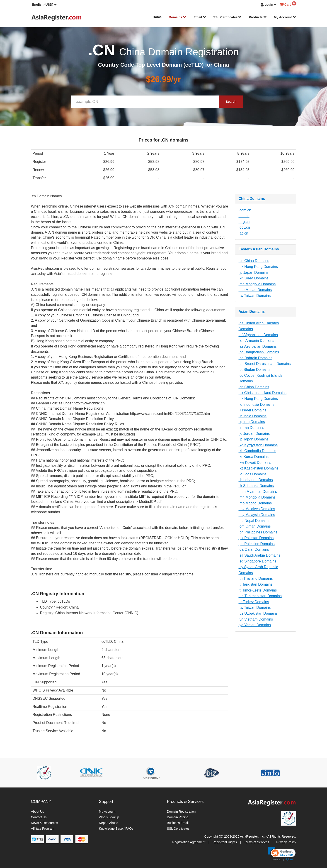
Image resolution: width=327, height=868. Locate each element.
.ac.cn (243, 233)
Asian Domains (252, 312)
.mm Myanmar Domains (258, 492)
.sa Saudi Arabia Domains (259, 555)
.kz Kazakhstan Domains (259, 468)
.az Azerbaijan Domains (258, 346)
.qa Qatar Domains (254, 549)
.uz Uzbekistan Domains (258, 613)
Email (200, 17)
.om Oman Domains (255, 526)
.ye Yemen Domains (255, 625)
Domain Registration (181, 812)
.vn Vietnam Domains (256, 619)
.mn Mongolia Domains (257, 284)
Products (258, 17)
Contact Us (39, 817)
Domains (178, 17)
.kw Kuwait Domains (255, 463)
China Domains (252, 199)
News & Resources (45, 823)
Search (231, 102)
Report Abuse (109, 823)
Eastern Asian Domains (259, 249)
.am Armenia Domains (256, 341)
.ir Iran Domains (251, 428)
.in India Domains (253, 416)
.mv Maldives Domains (257, 509)
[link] (282, 854)
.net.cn (244, 216)
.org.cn (244, 222)
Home (157, 17)
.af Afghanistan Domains (258, 335)
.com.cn (245, 210)
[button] (44, 5)
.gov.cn (244, 227)
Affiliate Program (43, 829)
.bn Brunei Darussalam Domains (265, 364)
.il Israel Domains (253, 410)
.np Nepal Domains (254, 521)
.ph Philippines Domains (258, 532)
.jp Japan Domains (254, 273)
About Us (38, 812)
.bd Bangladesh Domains (259, 352)
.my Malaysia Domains (257, 515)
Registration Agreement (189, 842)
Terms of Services (257, 842)
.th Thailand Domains (256, 578)
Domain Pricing (178, 817)
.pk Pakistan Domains (256, 538)
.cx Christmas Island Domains (263, 393)
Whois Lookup (109, 817)
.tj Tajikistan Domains (256, 584)
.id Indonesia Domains (257, 405)
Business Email (178, 823)
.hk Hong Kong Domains (258, 267)
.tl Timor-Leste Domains (258, 590)
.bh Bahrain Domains (256, 358)
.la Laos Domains (253, 474)
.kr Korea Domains (254, 278)
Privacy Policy (286, 842)
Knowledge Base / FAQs (116, 829)
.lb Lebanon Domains (256, 480)
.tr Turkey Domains (254, 602)
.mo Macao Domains (255, 290)
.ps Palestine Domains (257, 544)
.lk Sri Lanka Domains (256, 486)
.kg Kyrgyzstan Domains (258, 445)
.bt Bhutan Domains (255, 370)
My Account (285, 17)
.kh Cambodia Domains (257, 451)
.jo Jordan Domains (254, 434)
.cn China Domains (254, 261)
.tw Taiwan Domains (255, 296)
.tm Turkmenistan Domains (260, 596)
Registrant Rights (225, 842)
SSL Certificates (227, 17)
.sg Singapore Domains (257, 561)
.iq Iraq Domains (252, 422)
